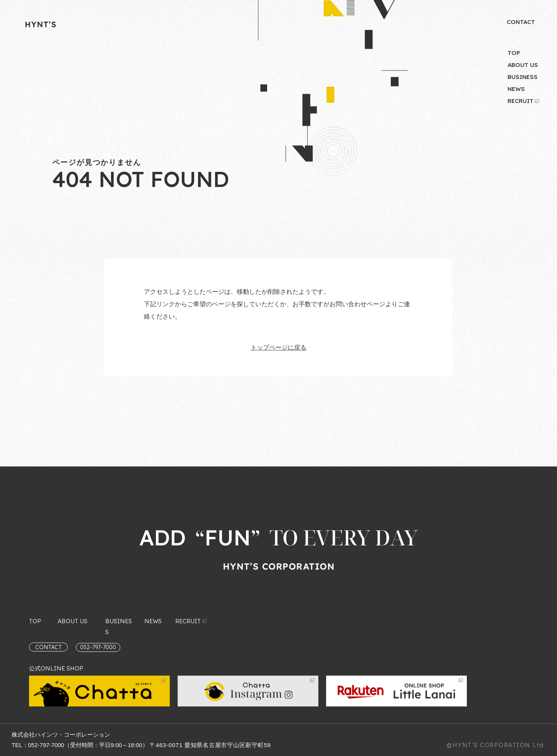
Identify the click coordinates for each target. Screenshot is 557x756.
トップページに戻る (278, 347)
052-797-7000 (46, 745)
